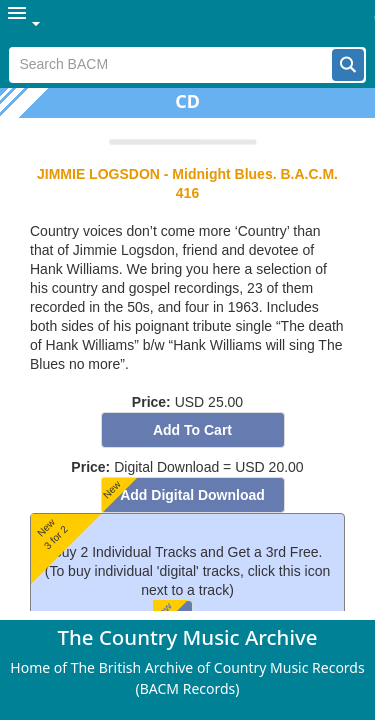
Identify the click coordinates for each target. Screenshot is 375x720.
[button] (348, 65)
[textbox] (170, 65)
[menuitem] (25, 23)
